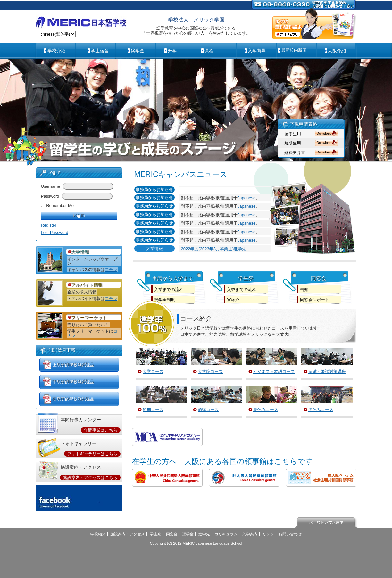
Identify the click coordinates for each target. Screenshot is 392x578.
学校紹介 (98, 534)
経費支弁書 (295, 153)
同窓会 (172, 534)
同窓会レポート (315, 300)
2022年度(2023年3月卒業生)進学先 (214, 249)
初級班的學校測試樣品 (73, 399)
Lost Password (55, 232)
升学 (172, 51)
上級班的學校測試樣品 (73, 365)
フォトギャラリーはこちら (92, 454)
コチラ (111, 270)
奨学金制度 (165, 300)
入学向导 (257, 51)
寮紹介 (233, 300)
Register (49, 225)
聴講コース (208, 410)
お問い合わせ (290, 534)
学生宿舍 (100, 51)
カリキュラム (226, 534)
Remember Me (60, 206)
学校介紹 (56, 51)
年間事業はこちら (101, 430)
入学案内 (250, 534)
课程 (209, 51)
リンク (268, 534)
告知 (304, 289)
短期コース (153, 410)
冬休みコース (321, 410)
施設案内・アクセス (128, 534)
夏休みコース (266, 410)
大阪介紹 (337, 51)
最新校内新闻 (294, 50)
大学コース (153, 372)
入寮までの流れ (242, 289)
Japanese (246, 198)
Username (51, 186)
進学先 (204, 534)
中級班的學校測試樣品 (73, 382)
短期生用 (293, 143)
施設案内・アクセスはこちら (90, 478)
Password (50, 196)
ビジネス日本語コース (274, 372)
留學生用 (293, 134)
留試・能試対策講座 (327, 372)
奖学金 (138, 51)
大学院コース (210, 372)
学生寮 (155, 534)
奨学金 (188, 534)
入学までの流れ (169, 289)
